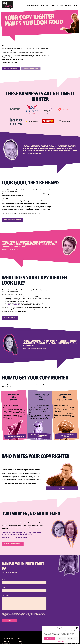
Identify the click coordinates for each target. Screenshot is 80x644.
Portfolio (68, 6)
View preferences (72, 638)
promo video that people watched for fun (17, 297)
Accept (49, 638)
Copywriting (6, 641)
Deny (61, 638)
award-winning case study (14, 305)
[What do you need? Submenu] (39, 6)
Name (4, 580)
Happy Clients (45, 6)
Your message (6, 595)
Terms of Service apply (26, 616)
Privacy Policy (61, 642)
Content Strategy (7, 639)
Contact (76, 6)
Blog (19, 639)
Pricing (20, 641)
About (62, 6)
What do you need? (32, 6)
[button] (77, 628)
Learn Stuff (55, 6)
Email (3, 587)
